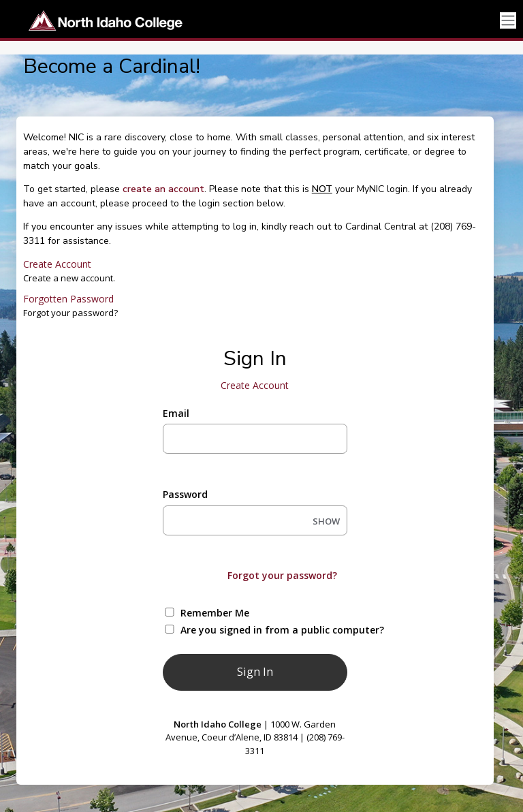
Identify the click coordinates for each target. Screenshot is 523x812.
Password (185, 494)
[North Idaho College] (100, 20)
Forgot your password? (282, 575)
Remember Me (215, 613)
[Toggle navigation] (508, 21)
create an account (163, 189)
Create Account (57, 264)
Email (176, 413)
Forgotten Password (68, 299)
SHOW (326, 521)
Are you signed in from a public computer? (271, 630)
